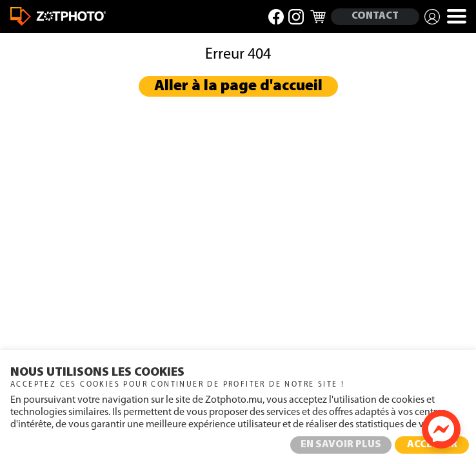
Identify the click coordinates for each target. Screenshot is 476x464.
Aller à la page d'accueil (238, 86)
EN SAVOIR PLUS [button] (341, 445)
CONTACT (375, 16)
